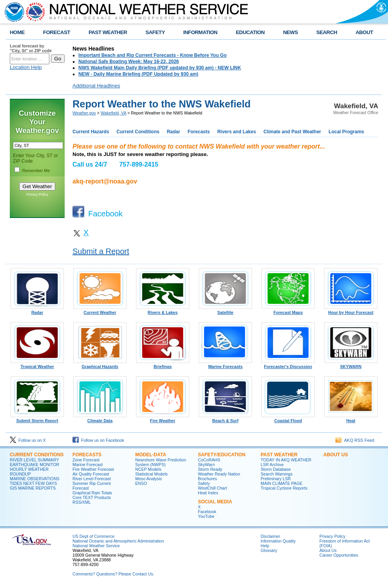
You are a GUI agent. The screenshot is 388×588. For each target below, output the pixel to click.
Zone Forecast (86, 460)
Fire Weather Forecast (93, 469)
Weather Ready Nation (219, 474)
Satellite (225, 310)
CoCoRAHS (209, 460)
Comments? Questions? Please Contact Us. (113, 574)
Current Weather (100, 310)
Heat (351, 419)
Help (265, 546)
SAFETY (155, 32)
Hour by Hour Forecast (351, 310)
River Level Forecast (92, 479)
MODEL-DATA (151, 455)
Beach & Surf (225, 419)
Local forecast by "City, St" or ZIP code (31, 48)
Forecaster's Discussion (288, 365)
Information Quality (278, 541)
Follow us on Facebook (98, 440)
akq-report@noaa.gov (105, 181)
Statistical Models (151, 474)
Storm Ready (210, 469)
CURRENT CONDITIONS (37, 455)
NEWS (290, 32)
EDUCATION (250, 32)
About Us (328, 550)
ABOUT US (336, 455)
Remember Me (36, 171)
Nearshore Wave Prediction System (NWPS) (161, 462)
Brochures (208, 479)
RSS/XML (82, 502)
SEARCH (327, 32)
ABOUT (364, 32)
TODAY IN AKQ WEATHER (286, 460)
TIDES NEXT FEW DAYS (33, 483)
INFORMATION (200, 32)
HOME (17, 32)
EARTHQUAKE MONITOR (34, 465)
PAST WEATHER (108, 32)
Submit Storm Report (37, 419)
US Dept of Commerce (93, 536)
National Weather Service (96, 546)
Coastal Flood (288, 419)
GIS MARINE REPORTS (33, 488)
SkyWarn (206, 465)
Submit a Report (101, 251)
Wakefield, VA (113, 113)
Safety (204, 483)
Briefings (163, 365)
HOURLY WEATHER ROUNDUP (29, 472)
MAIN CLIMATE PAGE (282, 483)
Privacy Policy (37, 194)
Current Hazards (91, 132)
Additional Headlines (96, 86)
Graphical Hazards (100, 365)
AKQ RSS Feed (355, 440)
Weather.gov (84, 113)
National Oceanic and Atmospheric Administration (118, 541)
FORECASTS (87, 455)
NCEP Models (148, 469)
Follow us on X (28, 440)
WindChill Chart (212, 488)
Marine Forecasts (225, 365)
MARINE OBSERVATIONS (35, 479)
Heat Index (208, 493)
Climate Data (100, 419)
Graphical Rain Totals (92, 493)
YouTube (206, 516)
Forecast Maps (288, 310)
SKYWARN (351, 365)
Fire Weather (163, 419)
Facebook (207, 512)
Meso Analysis (149, 479)
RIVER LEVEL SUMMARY (34, 460)
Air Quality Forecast (91, 474)
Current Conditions (138, 132)
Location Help (26, 67)
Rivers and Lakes (237, 132)
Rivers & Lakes (163, 310)
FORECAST (57, 32)
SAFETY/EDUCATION (222, 455)
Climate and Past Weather (292, 132)
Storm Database (276, 469)
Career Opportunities (339, 555)
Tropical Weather (37, 365)
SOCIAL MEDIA (215, 502)
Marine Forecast (88, 465)
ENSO (141, 483)
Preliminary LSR (276, 479)
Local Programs (346, 132)
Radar (174, 132)
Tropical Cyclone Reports (284, 488)
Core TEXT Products (92, 497)
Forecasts (199, 132)
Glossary (269, 550)
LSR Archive (272, 465)
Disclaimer (270, 536)
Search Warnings (276, 474)
